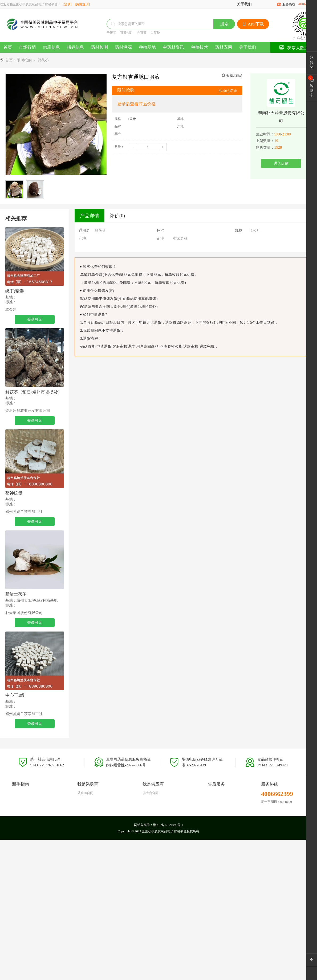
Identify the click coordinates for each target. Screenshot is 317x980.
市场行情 (27, 47)
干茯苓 (111, 33)
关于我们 (244, 4)
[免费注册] (82, 4)
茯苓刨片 (127, 33)
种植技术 (200, 47)
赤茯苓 (142, 33)
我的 (312, 63)
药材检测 (99, 47)
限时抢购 (24, 60)
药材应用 (223, 47)
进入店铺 (281, 163)
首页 (8, 47)
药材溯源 (123, 47)
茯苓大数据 (294, 47)
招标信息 (75, 47)
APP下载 (253, 24)
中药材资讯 (173, 47)
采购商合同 (85, 793)
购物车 (312, 88)
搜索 (224, 24)
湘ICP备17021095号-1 (168, 825)
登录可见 (35, 319)
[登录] (67, 4)
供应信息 (51, 47)
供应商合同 (151, 793)
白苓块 (155, 33)
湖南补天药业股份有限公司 (281, 117)
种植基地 (147, 47)
